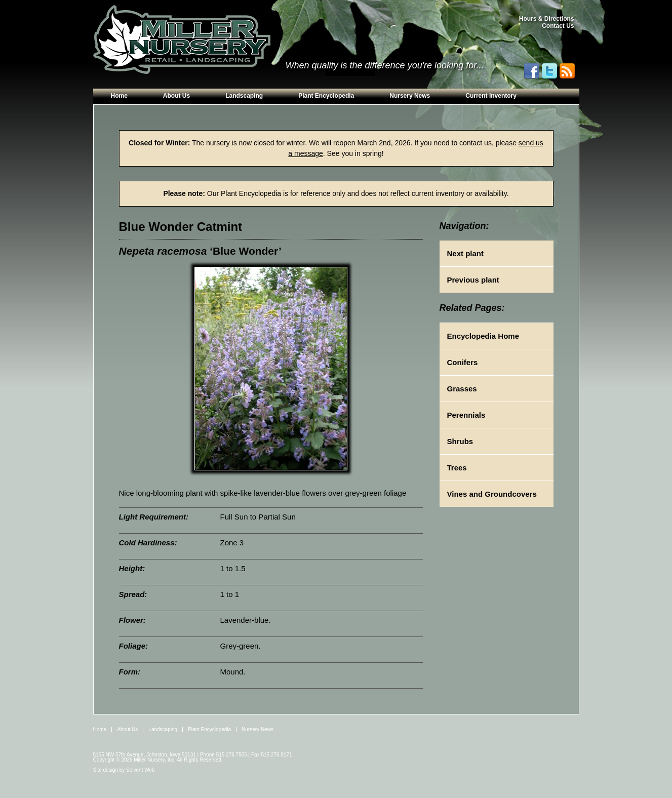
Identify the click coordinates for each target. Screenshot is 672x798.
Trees (457, 468)
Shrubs (460, 441)
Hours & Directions (547, 19)
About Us (176, 96)
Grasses (462, 389)
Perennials (466, 415)
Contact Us (558, 26)
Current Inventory (491, 96)
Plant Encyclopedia (326, 96)
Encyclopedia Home (483, 336)
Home (119, 96)
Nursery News (410, 96)
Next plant (466, 253)
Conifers (463, 362)
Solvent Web (141, 770)
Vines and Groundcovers (492, 494)
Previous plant (473, 280)
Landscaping (244, 96)
